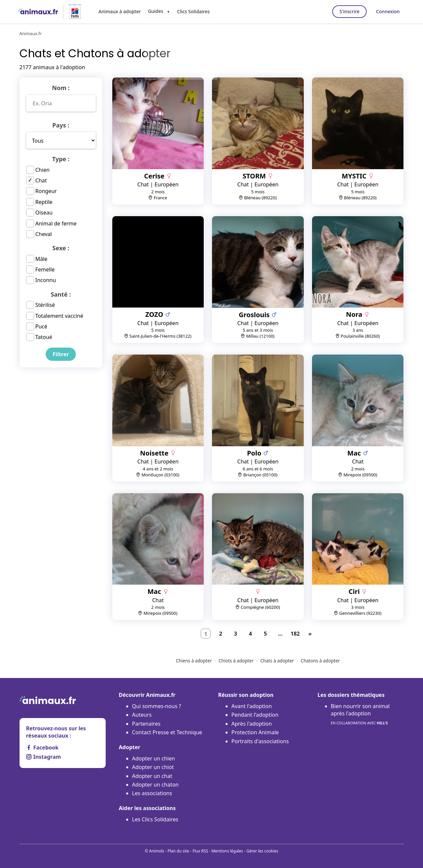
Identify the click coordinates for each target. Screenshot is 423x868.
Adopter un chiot (153, 767)
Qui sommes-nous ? (157, 706)
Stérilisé (45, 305)
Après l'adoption (252, 724)
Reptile (44, 202)
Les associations (152, 793)
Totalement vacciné (59, 316)
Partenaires (146, 724)
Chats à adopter (277, 661)
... (280, 634)
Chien (43, 170)
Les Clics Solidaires (155, 819)
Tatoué (44, 337)
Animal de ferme (56, 223)
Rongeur (46, 191)
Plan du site (179, 851)
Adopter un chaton (156, 785)
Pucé (41, 326)
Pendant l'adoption (255, 715)
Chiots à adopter (236, 661)
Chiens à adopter (194, 661)
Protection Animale (255, 732)
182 (295, 634)
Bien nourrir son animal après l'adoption (360, 715)
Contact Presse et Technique (167, 732)
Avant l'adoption (252, 706)
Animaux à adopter (119, 11)
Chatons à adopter (320, 661)
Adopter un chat (152, 776)
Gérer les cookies (262, 851)
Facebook (42, 747)
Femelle (45, 269)
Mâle (42, 259)
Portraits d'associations (260, 741)
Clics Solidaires (191, 11)
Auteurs (142, 715)
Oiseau (44, 213)
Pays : (61, 125)
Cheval (44, 234)
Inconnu (46, 280)
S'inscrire (345, 11)
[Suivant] (310, 634)
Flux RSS (200, 851)
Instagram (44, 757)
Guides (154, 11)
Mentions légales (227, 851)
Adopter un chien (154, 758)
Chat (41, 180)
